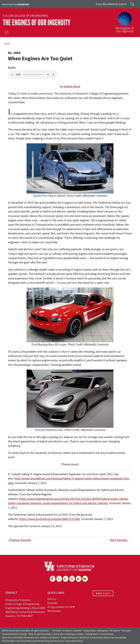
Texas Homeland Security (14, 634)
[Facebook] (53, 579)
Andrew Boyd (72, 86)
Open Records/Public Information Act (20, 638)
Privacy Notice (107, 634)
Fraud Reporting (42, 634)
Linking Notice (92, 634)
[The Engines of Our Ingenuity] (126, 21)
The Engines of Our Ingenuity (37, 23)
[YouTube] (85, 579)
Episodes (53, 603)
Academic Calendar (72, 631)
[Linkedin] (79, 579)
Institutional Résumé (50, 638)
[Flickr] (66, 579)
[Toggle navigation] (7, 32)
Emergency (103, 631)
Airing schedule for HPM (61, 607)
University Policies (74, 641)
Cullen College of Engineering (25, 16)
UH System (115, 631)
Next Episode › (119, 540)
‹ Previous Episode (19, 540)
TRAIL (31, 634)
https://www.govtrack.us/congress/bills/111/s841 (50, 519)
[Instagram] (72, 579)
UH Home (57, 631)
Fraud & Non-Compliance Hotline (68, 634)
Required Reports (70, 638)
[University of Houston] (15, 4)
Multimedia (54, 611)
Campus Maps (90, 631)
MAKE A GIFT (103, 593)
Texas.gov (126, 631)
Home (7, 44)
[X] (59, 579)
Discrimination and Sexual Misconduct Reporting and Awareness (33, 641)
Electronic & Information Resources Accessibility (103, 638)
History (52, 599)
